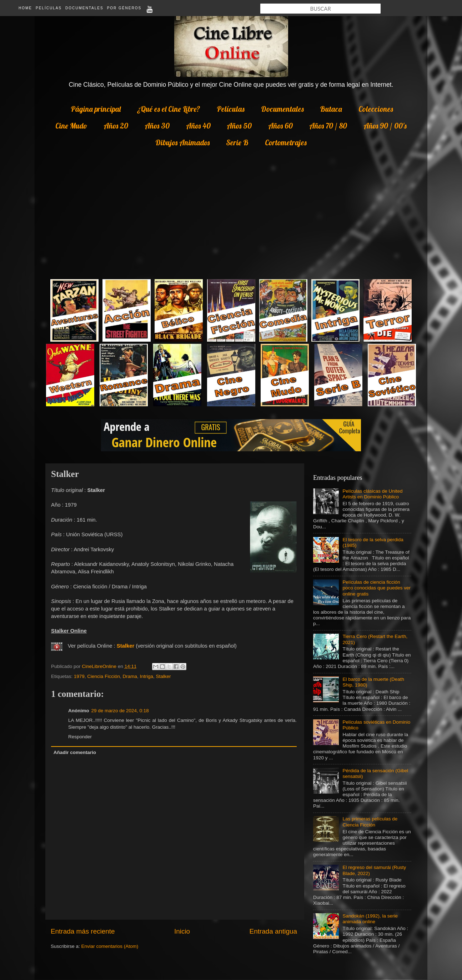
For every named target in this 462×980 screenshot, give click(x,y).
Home (25, 8)
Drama (130, 676)
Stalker (126, 646)
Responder (80, 737)
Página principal (96, 109)
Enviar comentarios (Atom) (110, 946)
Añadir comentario (75, 752)
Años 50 (239, 126)
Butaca (331, 109)
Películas (49, 8)
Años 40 (198, 126)
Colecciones (376, 109)
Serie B (237, 142)
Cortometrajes (286, 142)
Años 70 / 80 (328, 126)
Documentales (84, 8)
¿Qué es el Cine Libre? (169, 109)
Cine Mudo (71, 126)
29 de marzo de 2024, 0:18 (120, 711)
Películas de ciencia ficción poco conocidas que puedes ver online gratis (376, 588)
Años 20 (116, 126)
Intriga (146, 676)
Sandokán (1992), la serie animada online (370, 919)
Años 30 (157, 126)
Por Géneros (124, 8)
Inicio (182, 931)
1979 (79, 676)
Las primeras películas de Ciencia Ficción (370, 822)
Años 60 (280, 126)
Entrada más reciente (83, 931)
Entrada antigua (273, 931)
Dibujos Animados (182, 142)
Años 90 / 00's (385, 126)
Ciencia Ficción (104, 676)
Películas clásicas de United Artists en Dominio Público (372, 494)
